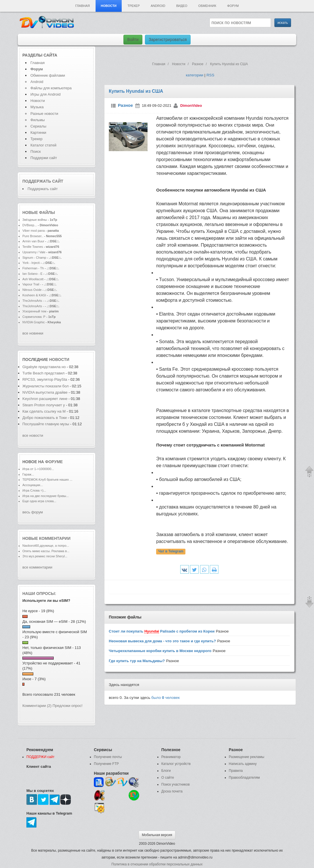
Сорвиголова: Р (34, 317)
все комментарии (37, 567)
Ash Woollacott (33, 279)
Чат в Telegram (171, 552)
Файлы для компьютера (51, 88)
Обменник (207, 6)
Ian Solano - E (32, 274)
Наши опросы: (39, 594)
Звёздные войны (35, 220)
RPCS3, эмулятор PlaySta (45, 379)
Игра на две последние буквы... (45, 496)
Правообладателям (244, 778)
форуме (54, 462)
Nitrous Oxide (32, 290)
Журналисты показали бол (45, 386)
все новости (33, 435)
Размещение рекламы (247, 757)
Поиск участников (176, 784)
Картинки (38, 133)
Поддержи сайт (44, 158)
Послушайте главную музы (46, 424)
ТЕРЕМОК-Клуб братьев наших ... (47, 480)
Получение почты (108, 757)
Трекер (133, 6)
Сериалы (38, 126)
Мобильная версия (157, 835)
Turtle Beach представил (43, 373)
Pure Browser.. (33, 236)
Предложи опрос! (67, 706)
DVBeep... (30, 225)
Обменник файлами (48, 75)
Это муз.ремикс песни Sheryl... (45, 556)
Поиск (36, 151)
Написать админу (243, 764)
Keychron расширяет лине (45, 399)
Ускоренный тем (34, 311)
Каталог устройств (176, 764)
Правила (236, 771)
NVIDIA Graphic (34, 322)
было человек (165, 698)
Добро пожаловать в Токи (44, 418)
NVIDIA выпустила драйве (45, 392)
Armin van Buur (33, 241)
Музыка (37, 107)
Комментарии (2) (37, 706)
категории (194, 75)
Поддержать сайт (43, 181)
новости (59, 359)
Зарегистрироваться (168, 40)
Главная (82, 6)
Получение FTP (106, 764)
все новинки (33, 333)
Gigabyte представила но (44, 367)
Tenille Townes (33, 247)
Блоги (166, 771)
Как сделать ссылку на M (44, 411)
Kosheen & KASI (34, 295)
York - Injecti (31, 263)
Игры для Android (45, 94)
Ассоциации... (33, 485)
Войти (133, 40)
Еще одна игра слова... (39, 501)
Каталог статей (43, 145)
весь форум (33, 512)
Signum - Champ (34, 258)
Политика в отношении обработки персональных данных (157, 864)
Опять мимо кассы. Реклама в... (46, 551)
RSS (210, 75)
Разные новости (44, 114)
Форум (233, 6)
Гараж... (28, 474)
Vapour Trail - (32, 284)
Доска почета (172, 791)
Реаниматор (171, 757)
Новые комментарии (46, 538)
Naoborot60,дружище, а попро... (46, 546)
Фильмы (38, 120)
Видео (182, 6)
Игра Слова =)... (34, 490)
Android (158, 6)
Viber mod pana (34, 231)
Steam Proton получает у (44, 405)
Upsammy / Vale (34, 252)
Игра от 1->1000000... (38, 469)
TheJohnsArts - (33, 301)
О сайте (168, 778)
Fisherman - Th (33, 268)
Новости (109, 6)
